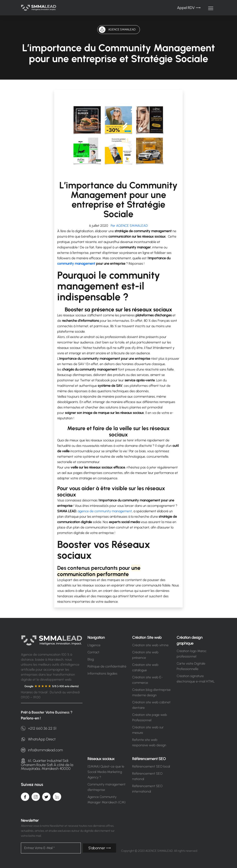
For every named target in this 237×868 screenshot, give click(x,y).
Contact (93, 652)
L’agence (94, 645)
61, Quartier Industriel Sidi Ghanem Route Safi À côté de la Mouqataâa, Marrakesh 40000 (47, 764)
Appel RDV (189, 8)
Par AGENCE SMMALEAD (128, 226)
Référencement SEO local (151, 766)
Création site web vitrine (150, 645)
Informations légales (102, 673)
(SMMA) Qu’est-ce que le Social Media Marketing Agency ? (106, 772)
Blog (91, 659)
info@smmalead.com (42, 750)
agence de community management (105, 511)
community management (76, 264)
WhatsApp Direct (38, 739)
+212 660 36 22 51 (39, 728)
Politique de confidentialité (107, 666)
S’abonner (99, 848)
